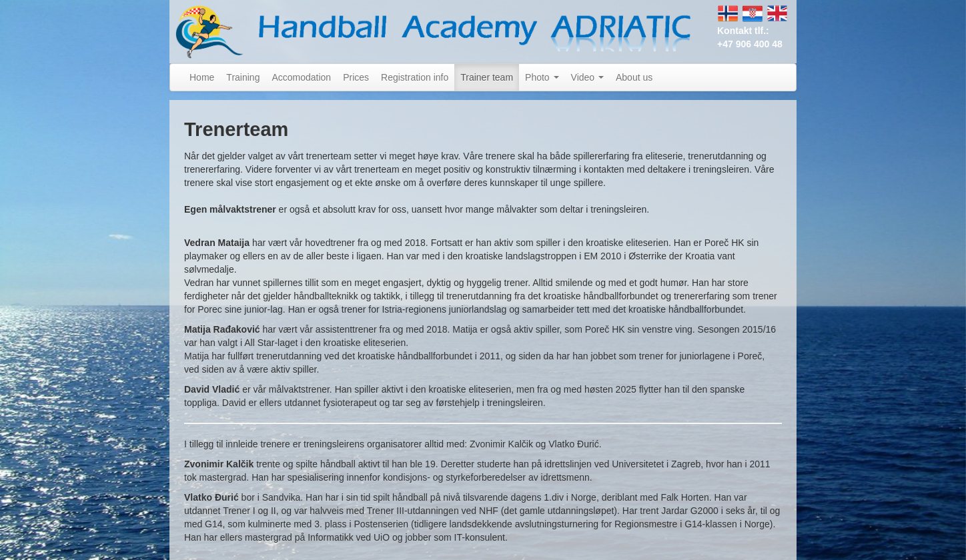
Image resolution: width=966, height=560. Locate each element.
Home (202, 77)
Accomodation (301, 77)
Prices (356, 77)
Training (243, 77)
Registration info (415, 77)
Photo (542, 77)
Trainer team (487, 77)
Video (587, 77)
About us (634, 77)
